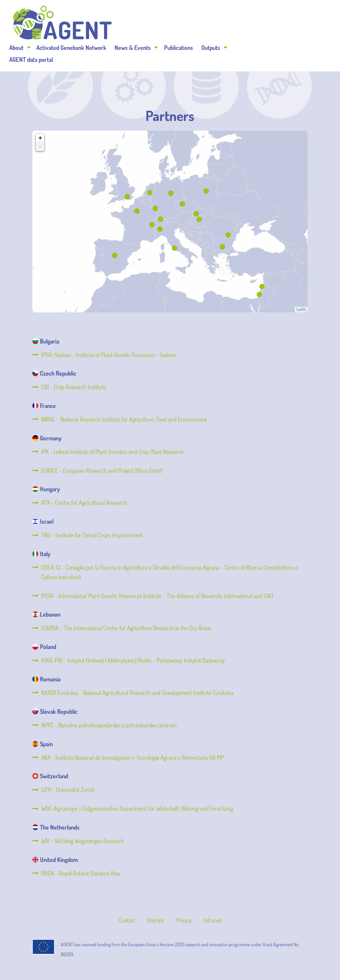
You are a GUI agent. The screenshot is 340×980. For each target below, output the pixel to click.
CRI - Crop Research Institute (74, 387)
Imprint (155, 920)
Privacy (184, 920)
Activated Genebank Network (154, 24)
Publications (261, 24)
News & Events (215, 24)
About (99, 24)
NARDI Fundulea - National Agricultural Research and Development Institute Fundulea (137, 693)
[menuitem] (101, 24)
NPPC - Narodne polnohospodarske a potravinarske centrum (109, 725)
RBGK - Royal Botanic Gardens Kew (81, 873)
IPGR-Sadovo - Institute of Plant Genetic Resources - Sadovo (109, 355)
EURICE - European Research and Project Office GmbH (102, 470)
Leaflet (301, 309)
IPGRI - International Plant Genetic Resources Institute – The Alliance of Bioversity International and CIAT (158, 596)
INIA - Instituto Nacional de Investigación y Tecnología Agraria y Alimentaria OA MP (133, 757)
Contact (127, 920)
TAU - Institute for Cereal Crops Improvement (92, 535)
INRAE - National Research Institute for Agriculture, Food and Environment (124, 419)
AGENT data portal (114, 36)
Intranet (213, 920)
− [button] (40, 147)
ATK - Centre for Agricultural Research (84, 503)
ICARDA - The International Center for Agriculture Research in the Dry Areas (126, 628)
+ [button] (40, 138)
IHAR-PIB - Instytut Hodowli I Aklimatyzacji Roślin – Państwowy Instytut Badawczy (133, 660)
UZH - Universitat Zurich (68, 790)
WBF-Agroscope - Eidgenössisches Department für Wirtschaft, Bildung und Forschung (137, 808)
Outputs (293, 24)
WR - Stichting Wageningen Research (83, 841)
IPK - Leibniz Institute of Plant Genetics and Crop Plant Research (113, 452)
